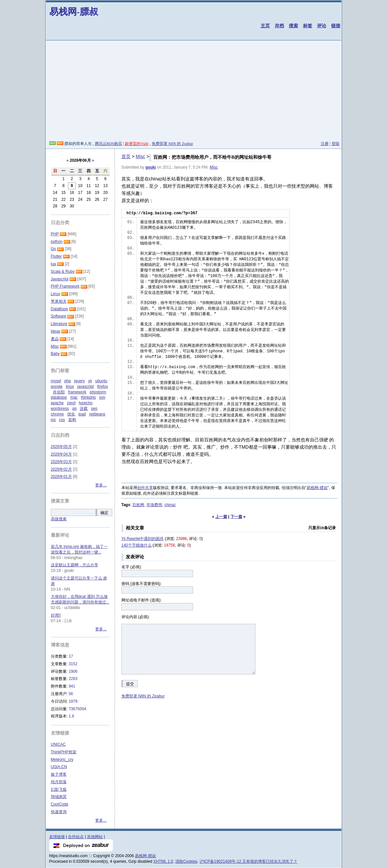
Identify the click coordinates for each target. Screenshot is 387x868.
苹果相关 (59, 301)
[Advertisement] (194, 92)
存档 (279, 26)
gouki (151, 167)
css (62, 420)
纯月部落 (59, 782)
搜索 (293, 26)
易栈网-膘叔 (74, 12)
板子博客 (59, 774)
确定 (104, 513)
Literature (59, 324)
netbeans (97, 414)
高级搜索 (59, 519)
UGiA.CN (59, 767)
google (57, 387)
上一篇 (221, 517)
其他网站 (95, 837)
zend (71, 403)
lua (54, 264)
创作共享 (145, 488)
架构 (72, 420)
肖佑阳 (59, 392)
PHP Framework (65, 286)
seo (94, 409)
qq (74, 409)
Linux (56, 294)
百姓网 (138, 505)
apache (57, 403)
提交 (130, 684)
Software (59, 316)
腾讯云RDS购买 (108, 144)
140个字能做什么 (137, 545)
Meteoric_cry (62, 760)
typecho (86, 403)
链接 (336, 26)
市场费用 (154, 505)
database (59, 397)
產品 (55, 339)
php (68, 381)
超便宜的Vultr (137, 144)
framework (77, 392)
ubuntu (101, 381)
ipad (82, 414)
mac (74, 397)
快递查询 (59, 812)
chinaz (170, 505)
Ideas (56, 331)
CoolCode (60, 804)
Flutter (56, 256)
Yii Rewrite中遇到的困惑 (143, 539)
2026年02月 (61, 469)
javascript (86, 387)
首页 (126, 156)
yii (90, 381)
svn (102, 397)
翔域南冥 (59, 797)
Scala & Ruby (63, 271)
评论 (322, 26)
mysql (56, 381)
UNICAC (58, 744)
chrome (57, 414)
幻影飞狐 (59, 789)
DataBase (60, 309)
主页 (265, 26)
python (57, 242)
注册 (325, 144)
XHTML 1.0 (163, 861)
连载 (84, 409)
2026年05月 (61, 447)
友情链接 (57, 837)
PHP (55, 234)
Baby (55, 354)
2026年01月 (61, 477)
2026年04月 (61, 454)
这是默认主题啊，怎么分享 (75, 565)
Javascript (60, 279)
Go (54, 249)
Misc (140, 156)
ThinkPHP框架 (64, 752)
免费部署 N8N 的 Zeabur (172, 144)
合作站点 (76, 837)
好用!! (56, 615)
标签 (308, 26)
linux (70, 387)
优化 (71, 414)
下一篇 (236, 517)
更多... (101, 485)
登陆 (335, 144)
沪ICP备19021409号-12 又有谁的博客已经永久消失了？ (248, 861)
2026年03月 (61, 462)
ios (53, 420)
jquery (80, 381)
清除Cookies (186, 861)
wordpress (60, 409)
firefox (103, 387)
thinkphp (88, 397)
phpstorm (98, 392)
